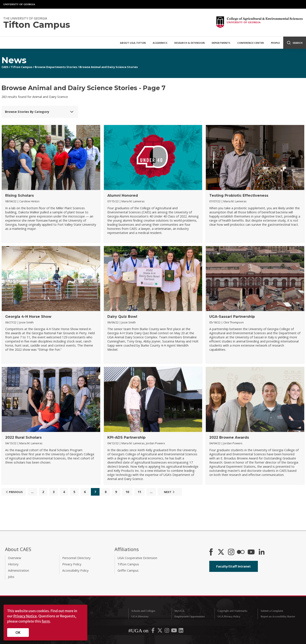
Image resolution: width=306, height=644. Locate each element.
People (275, 43)
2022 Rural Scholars (23, 437)
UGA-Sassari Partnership (232, 317)
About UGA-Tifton (133, 43)
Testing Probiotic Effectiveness (239, 195)
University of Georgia (20, 4)
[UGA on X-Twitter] (160, 631)
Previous (14, 492)
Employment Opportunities (190, 616)
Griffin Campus (128, 570)
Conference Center (251, 43)
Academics (160, 43)
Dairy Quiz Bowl (122, 317)
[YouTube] (251, 552)
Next (170, 492)
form (46, 621)
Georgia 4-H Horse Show (28, 317)
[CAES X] (221, 552)
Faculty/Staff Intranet (233, 566)
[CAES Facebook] (211, 552)
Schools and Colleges (143, 611)
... (32, 492)
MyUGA (179, 611)
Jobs (11, 577)
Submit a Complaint (272, 611)
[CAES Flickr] (241, 552)
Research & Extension (190, 43)
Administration (19, 570)
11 (139, 492)
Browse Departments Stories (56, 67)
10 (127, 492)
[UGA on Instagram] (167, 631)
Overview (15, 558)
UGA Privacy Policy (229, 616)
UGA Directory (140, 616)
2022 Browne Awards (229, 437)
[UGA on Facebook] (153, 631)
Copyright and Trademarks (232, 611)
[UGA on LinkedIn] (181, 631)
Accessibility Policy (75, 570)
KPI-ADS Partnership (126, 437)
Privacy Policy (72, 564)
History (13, 564)
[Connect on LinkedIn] (262, 552)
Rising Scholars (20, 195)
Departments (221, 43)
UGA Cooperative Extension (137, 558)
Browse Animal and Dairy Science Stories (109, 67)
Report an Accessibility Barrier (278, 616)
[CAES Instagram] (231, 552)
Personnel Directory (76, 558)
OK (18, 633)
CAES (5, 67)
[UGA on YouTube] (174, 631)
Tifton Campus (22, 67)
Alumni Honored (123, 195)
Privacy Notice (25, 616)
